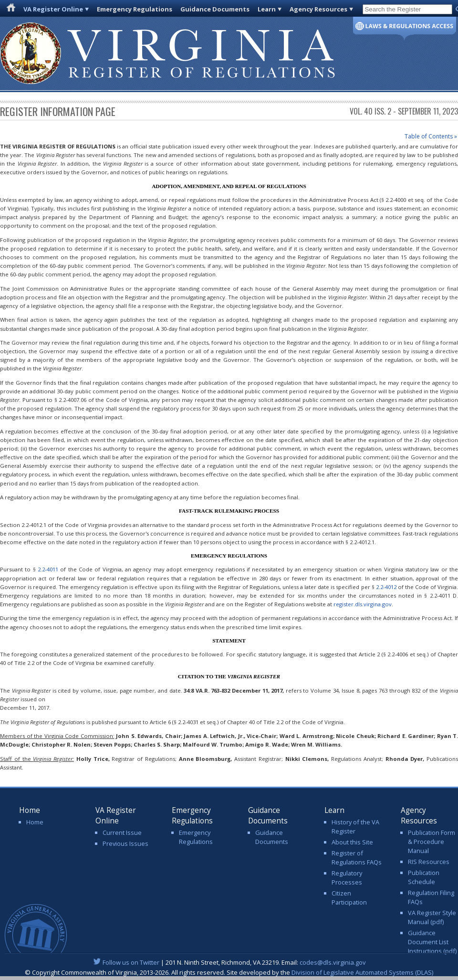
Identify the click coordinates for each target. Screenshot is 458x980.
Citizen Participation (349, 898)
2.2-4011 (48, 569)
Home (35, 822)
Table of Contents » (431, 136)
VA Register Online (53, 9)
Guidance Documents (215, 9)
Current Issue (122, 832)
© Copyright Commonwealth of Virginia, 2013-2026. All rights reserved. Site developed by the (229, 972)
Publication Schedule (424, 877)
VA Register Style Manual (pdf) (432, 917)
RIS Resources (429, 862)
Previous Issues (125, 843)
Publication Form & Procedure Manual (432, 842)
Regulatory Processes (347, 878)
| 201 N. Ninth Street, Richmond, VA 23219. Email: (229, 962)
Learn (267, 9)
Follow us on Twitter (131, 962)
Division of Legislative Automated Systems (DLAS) (362, 972)
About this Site (352, 842)
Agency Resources (318, 9)
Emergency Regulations (135, 9)
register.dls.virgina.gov (363, 604)
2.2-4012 (386, 587)
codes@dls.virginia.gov (333, 962)
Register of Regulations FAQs (357, 858)
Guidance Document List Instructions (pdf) (432, 942)
